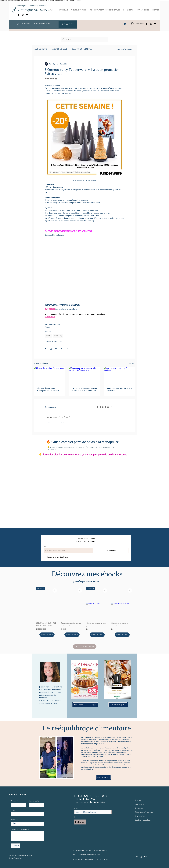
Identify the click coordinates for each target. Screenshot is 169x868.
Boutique (138, 820)
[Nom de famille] (36, 805)
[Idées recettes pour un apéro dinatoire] (119, 376)
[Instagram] (23, 15)
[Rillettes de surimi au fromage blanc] (50, 376)
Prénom (14, 801)
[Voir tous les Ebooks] (85, 647)
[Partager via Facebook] (46, 349)
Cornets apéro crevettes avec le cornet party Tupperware (84, 389)
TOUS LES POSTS (41, 49)
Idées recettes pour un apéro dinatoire (119, 389)
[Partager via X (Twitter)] (51, 349)
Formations (147, 820)
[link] (124, 24)
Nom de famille (34, 801)
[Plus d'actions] (123, 64)
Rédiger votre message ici (20, 829)
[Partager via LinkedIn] (56, 349)
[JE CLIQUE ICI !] (68, 24)
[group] (85, 612)
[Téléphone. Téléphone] (30, 824)
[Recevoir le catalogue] (85, 705)
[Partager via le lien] (61, 349)
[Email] (67, 550)
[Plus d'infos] (103, 777)
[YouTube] (27, 15)
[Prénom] (18, 805)
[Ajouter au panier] (47, 635)
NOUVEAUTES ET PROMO (54, 341)
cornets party (58, 336)
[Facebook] (19, 15)
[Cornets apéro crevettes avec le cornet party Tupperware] (85, 376)
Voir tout (132, 363)
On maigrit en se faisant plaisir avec (32, 6)
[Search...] (84, 39)
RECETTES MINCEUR (59, 49)
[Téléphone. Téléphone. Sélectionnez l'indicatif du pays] (15, 824)
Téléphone (15, 820)
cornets (48, 336)
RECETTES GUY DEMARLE (82, 49)
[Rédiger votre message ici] (27, 836)
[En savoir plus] (118, 705)
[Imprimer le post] (67, 349)
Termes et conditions (80, 851)
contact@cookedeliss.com (23, 855)
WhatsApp (18, 858)
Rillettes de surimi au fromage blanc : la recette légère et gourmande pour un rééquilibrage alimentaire (49, 389)
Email (46, 546)
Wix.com (105, 859)
